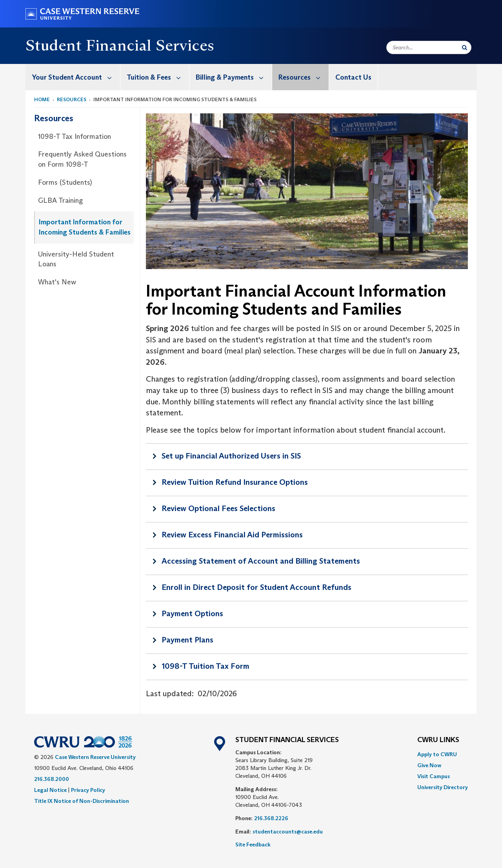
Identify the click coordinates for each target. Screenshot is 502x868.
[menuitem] (73, 77)
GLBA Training (60, 200)
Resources (304, 77)
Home (42, 99)
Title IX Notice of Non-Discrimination (82, 801)
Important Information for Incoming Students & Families (85, 227)
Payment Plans (187, 640)
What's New (57, 282)
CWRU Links (438, 740)
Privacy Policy (88, 790)
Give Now (429, 765)
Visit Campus (434, 776)
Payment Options (192, 613)
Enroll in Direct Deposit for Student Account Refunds (256, 587)
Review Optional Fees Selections (218, 508)
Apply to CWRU (437, 754)
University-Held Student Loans (76, 259)
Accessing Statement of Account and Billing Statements (261, 561)
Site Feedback (253, 844)
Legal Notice (50, 790)
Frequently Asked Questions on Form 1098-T (82, 159)
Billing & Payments (234, 77)
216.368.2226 (271, 818)
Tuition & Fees (158, 77)
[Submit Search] (465, 47)
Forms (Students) (65, 182)
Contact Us (353, 77)
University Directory (443, 787)
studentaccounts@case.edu (288, 832)
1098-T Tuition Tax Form (206, 666)
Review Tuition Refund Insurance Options (235, 482)
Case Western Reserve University (95, 757)
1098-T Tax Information (75, 136)
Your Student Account (76, 77)
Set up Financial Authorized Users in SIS (231, 456)
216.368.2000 (52, 779)
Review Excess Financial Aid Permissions (232, 535)
